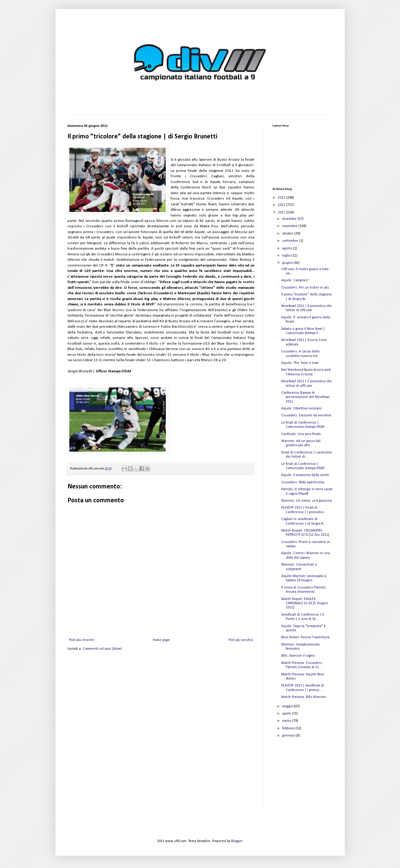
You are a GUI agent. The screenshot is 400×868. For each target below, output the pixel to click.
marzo (287, 721)
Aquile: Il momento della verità (305, 475)
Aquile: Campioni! (295, 280)
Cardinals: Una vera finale (301, 434)
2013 (282, 198)
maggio (288, 706)
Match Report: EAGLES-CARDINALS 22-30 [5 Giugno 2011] (305, 603)
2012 (282, 205)
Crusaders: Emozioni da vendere (306, 415)
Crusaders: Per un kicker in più (305, 288)
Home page (161, 640)
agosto (288, 248)
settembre (291, 241)
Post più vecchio (241, 640)
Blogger (237, 841)
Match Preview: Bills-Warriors (304, 697)
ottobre (288, 234)
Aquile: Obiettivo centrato (301, 409)
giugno (288, 263)
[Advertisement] (303, 780)
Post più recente (82, 640)
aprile (287, 714)
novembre (290, 226)
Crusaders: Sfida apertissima (303, 482)
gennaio (289, 736)
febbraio (289, 728)
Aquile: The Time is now (300, 363)
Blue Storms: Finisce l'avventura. (306, 637)
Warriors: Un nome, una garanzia (307, 501)
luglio (287, 256)
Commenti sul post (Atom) (102, 649)
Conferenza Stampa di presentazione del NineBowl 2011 (306, 397)
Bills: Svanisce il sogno (298, 656)
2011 (282, 213)
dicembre (290, 219)
